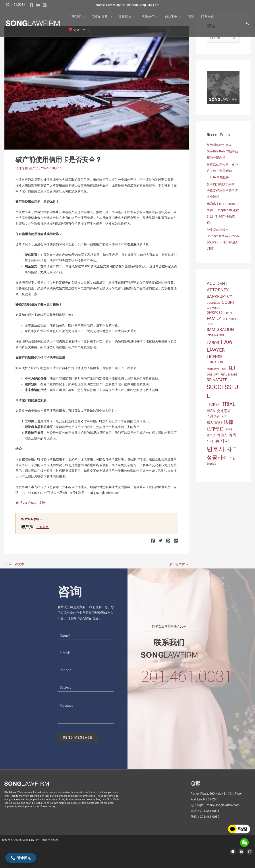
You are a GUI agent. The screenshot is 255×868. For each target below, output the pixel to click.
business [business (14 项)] (213, 301)
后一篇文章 (179, 564)
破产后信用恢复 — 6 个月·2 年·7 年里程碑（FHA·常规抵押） (222, 171)
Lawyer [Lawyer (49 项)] (216, 348)
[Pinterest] (169, 540)
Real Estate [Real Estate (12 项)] (229, 373)
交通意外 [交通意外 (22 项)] (224, 410)
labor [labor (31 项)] (213, 341)
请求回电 (21, 858)
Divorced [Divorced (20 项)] (215, 311)
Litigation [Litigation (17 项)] (215, 360)
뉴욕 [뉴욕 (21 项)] (210, 440)
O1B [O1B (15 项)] (209, 373)
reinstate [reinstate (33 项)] (217, 379)
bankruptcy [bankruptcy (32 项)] (219, 295)
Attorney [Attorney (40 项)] (218, 289)
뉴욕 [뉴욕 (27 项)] (233, 433)
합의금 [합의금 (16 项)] (211, 462)
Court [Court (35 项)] (228, 301)
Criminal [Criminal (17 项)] (214, 306)
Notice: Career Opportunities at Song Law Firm (128, 3)
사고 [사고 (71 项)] (232, 448)
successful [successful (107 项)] (222, 390)
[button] (85, 13)
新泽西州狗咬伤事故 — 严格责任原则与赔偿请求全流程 (222, 190)
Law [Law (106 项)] (227, 341)
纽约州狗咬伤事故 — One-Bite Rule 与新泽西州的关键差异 (222, 151)
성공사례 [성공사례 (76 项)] (217, 456)
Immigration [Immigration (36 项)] (220, 328)
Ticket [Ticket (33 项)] (213, 403)
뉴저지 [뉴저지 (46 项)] (222, 440)
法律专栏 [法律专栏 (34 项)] (215, 428)
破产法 (34, 168)
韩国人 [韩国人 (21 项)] (222, 434)
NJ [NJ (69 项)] (232, 367)
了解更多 (42, 527)
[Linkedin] (176, 540)
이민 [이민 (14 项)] (233, 457)
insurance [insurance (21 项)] (216, 334)
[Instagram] (45, 3)
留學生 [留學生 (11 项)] (229, 428)
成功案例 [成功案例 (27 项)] (214, 421)
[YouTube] (38, 3)
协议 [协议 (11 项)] (224, 415)
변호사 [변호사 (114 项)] (216, 448)
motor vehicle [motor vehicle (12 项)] (217, 368)
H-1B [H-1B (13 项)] (210, 323)
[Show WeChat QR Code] (244, 843)
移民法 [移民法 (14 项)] (211, 434)
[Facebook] (31, 3)
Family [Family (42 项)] (214, 317)
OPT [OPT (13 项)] (216, 373)
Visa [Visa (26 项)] (211, 409)
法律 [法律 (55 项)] (228, 421)
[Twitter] (161, 540)
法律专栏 (22, 168)
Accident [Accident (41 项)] (217, 282)
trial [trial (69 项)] (229, 403)
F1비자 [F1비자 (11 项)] (228, 312)
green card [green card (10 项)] (230, 318)
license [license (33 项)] (215, 355)
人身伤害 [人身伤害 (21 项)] (213, 415)
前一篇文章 (14, 564)
